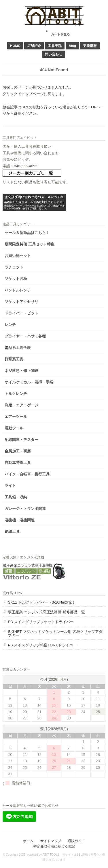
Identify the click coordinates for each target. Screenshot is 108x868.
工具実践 (55, 46)
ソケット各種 (16, 279)
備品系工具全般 (18, 348)
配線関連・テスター (21, 440)
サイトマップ (51, 841)
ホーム (28, 841)
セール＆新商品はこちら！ (27, 233)
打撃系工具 (14, 359)
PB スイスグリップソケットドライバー (41, 622)
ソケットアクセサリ (21, 302)
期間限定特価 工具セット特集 (30, 244)
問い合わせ (54, 54)
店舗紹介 (34, 46)
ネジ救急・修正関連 (21, 371)
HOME (15, 46)
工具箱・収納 (16, 497)
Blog (72, 46)
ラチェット (14, 267)
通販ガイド (76, 841)
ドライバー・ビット (21, 313)
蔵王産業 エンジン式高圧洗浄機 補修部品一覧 (46, 612)
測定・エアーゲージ (21, 405)
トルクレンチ (16, 394)
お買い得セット (18, 256)
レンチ (10, 325)
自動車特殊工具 (18, 463)
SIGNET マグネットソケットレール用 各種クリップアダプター (55, 633)
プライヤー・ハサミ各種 (25, 336)
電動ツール (14, 428)
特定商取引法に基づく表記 (54, 846)
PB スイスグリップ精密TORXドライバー (42, 645)
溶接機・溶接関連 (20, 520)
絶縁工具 (12, 532)
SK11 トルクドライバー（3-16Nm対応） (42, 602)
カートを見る (58, 32)
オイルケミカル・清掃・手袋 (29, 382)
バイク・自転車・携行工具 (27, 474)
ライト (10, 486)
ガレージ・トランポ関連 (25, 509)
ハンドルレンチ (18, 290)
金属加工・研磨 (18, 451)
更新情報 (90, 46)
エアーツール (16, 417)
